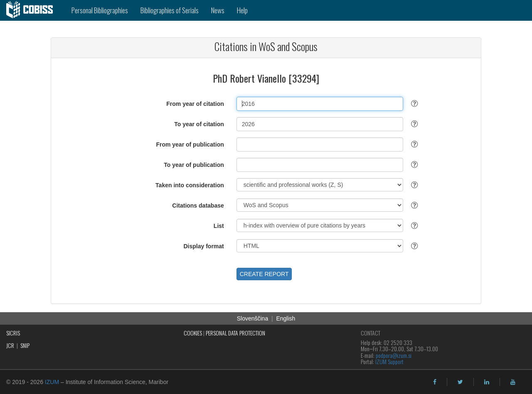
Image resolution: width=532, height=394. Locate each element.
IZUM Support (389, 361)
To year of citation (199, 124)
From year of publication (190, 144)
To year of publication (194, 165)
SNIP (25, 345)
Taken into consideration (190, 185)
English (286, 318)
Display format (204, 246)
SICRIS (13, 333)
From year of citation (195, 104)
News (218, 10)
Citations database (198, 206)
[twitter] (460, 382)
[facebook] (435, 382)
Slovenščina (253, 318)
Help (242, 10)
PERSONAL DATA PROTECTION (235, 333)
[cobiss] (33, 10)
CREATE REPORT (264, 274)
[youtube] (513, 382)
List (219, 226)
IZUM (52, 382)
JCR (10, 345)
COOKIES (193, 333)
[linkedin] (487, 382)
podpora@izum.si (394, 355)
